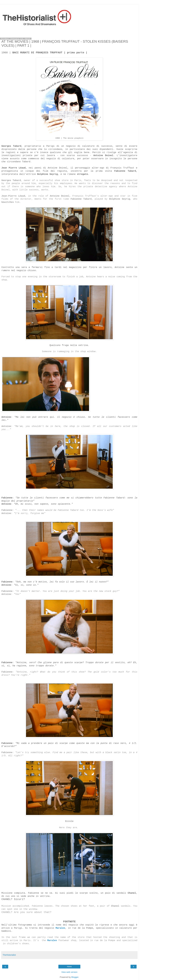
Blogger (75, 977)
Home (69, 967)
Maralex (52, 941)
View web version (69, 972)
